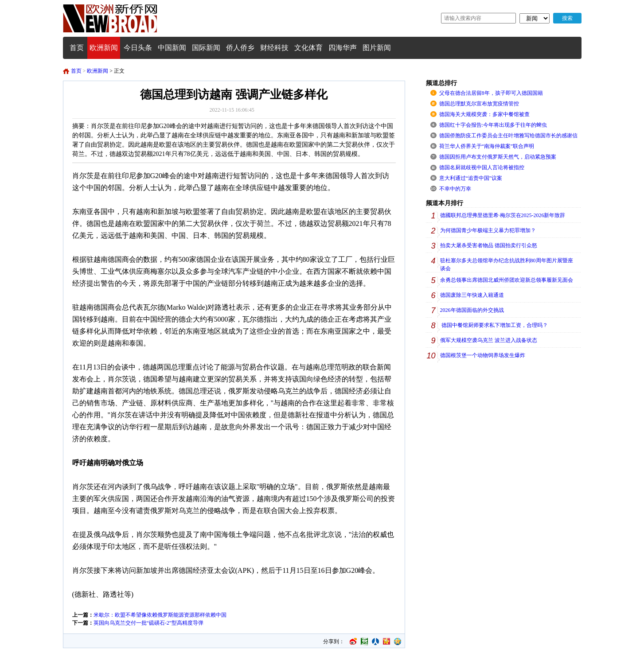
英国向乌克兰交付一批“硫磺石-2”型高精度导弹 (149, 623)
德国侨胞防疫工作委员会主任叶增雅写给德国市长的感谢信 (508, 136)
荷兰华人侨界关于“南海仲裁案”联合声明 (487, 146)
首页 (76, 71)
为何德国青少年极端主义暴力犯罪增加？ (488, 230)
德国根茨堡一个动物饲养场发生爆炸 (483, 355)
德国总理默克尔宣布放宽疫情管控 (479, 104)
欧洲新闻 (98, 71)
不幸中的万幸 (455, 189)
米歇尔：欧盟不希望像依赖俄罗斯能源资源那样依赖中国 (160, 615)
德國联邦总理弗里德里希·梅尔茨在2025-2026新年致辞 (503, 215)
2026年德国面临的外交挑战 (472, 310)
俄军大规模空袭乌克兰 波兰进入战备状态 (489, 340)
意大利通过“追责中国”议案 (471, 178)
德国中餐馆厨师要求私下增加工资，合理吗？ (494, 325)
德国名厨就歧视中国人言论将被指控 (482, 167)
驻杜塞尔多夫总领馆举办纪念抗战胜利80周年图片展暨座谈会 (507, 264)
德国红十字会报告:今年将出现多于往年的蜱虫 (493, 125)
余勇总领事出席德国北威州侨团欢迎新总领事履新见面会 (507, 280)
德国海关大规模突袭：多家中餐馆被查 (484, 114)
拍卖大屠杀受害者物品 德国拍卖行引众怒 (489, 245)
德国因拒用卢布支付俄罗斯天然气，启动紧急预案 (498, 157)
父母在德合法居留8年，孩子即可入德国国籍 (491, 93)
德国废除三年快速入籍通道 (472, 295)
